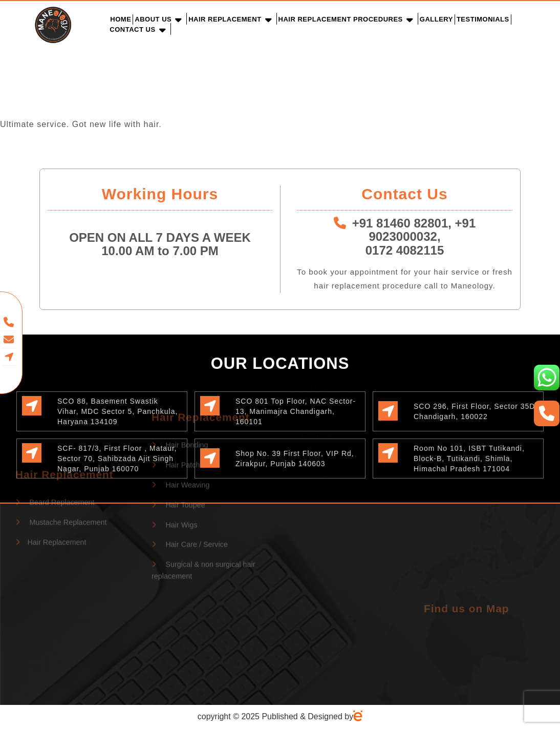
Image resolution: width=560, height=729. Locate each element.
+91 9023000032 (422, 230)
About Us (153, 19)
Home (121, 19)
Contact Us (132, 29)
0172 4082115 (405, 250)
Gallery (436, 19)
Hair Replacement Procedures (341, 19)
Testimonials (483, 19)
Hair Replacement (225, 19)
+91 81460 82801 (400, 223)
